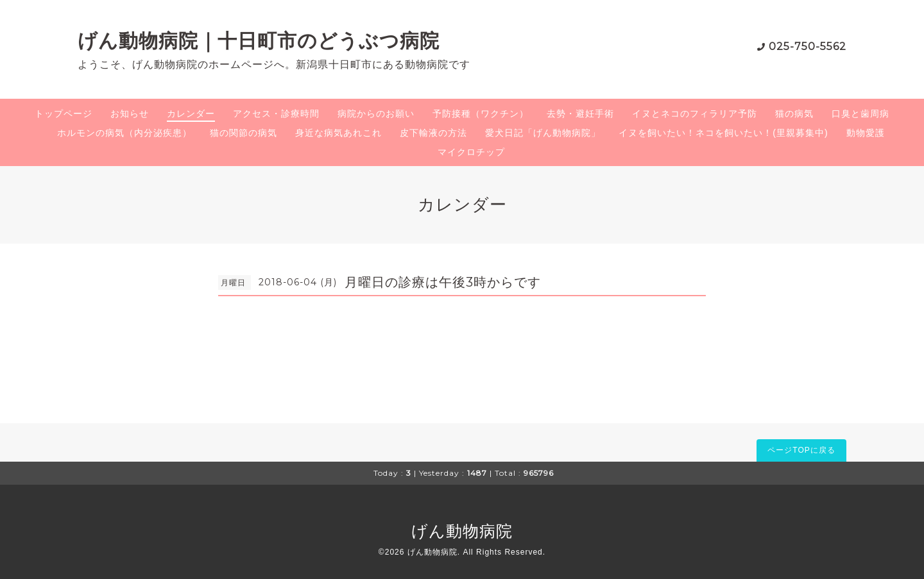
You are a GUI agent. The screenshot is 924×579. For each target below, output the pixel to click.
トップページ (64, 113)
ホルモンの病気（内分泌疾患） (124, 133)
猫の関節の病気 (244, 133)
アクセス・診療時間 (276, 113)
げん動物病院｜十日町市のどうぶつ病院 (259, 41)
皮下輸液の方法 (433, 133)
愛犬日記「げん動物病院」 (543, 133)
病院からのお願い (376, 113)
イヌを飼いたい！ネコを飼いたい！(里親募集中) (723, 133)
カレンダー (191, 113)
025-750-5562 (808, 46)
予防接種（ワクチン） (481, 113)
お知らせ (130, 113)
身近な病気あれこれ (338, 133)
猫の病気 (794, 113)
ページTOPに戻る (801, 450)
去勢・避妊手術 (580, 113)
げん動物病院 (462, 531)
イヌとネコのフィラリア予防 (695, 113)
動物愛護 (866, 133)
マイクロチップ (471, 152)
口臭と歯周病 (860, 113)
